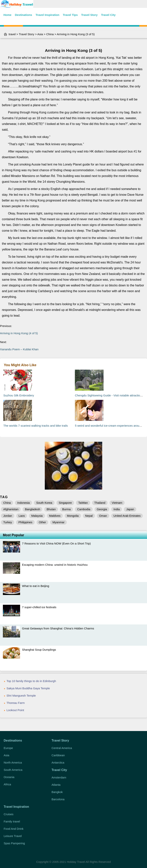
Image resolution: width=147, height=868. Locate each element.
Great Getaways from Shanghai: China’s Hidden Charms (58, 628)
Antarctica (58, 762)
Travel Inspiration (47, 15)
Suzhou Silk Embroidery (19, 395)
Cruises (9, 814)
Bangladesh (32, 509)
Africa (7, 784)
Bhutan (51, 509)
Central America (62, 748)
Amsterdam (59, 777)
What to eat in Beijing (36, 586)
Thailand (100, 503)
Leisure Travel (13, 836)
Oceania (9, 777)
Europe (8, 748)
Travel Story (89, 15)
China (50, 34)
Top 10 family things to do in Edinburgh (31, 681)
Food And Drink (13, 829)
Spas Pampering (14, 843)
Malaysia (37, 516)
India (117, 509)
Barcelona (58, 799)
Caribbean (58, 755)
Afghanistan (11, 509)
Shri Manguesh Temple (21, 696)
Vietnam (117, 503)
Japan (130, 509)
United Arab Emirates (127, 516)
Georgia (102, 509)
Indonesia (23, 503)
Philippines (25, 522)
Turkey (8, 522)
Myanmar (58, 522)
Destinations (24, 15)
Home (7, 15)
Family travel (12, 821)
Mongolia (73, 516)
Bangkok (57, 792)
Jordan (8, 516)
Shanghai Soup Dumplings (39, 650)
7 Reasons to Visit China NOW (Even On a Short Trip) (56, 543)
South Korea (44, 503)
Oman (103, 516)
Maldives (55, 516)
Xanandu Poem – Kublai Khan (19, 349)
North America (13, 762)
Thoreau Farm (16, 703)
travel (12, 34)
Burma (66, 509)
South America (13, 770)
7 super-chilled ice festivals (39, 607)
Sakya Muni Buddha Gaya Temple (28, 688)
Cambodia (84, 509)
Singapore (65, 503)
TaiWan (83, 503)
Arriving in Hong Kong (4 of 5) (19, 333)
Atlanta (56, 785)
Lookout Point (15, 710)
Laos (22, 516)
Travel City (108, 15)
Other (42, 522)
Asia (40, 34)
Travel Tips (70, 15)
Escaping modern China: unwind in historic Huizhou (55, 565)
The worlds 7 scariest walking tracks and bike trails (36, 426)
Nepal (89, 516)
